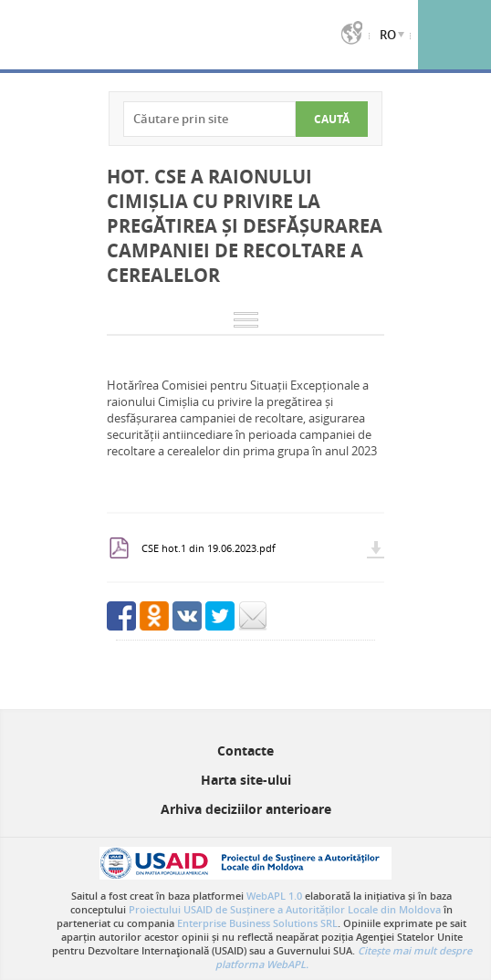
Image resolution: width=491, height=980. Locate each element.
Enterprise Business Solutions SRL (257, 923)
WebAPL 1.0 (274, 896)
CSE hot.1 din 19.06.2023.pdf (209, 548)
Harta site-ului (246, 780)
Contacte (245, 751)
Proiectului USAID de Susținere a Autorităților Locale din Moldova (285, 909)
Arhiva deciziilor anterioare (246, 809)
